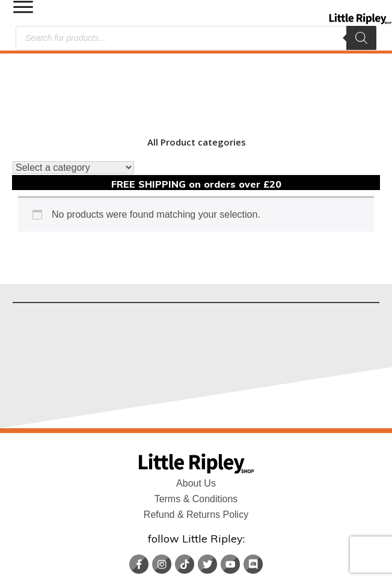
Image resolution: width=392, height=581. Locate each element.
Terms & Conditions (196, 430)
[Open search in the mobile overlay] (196, 38)
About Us (196, 414)
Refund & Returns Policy (196, 445)
